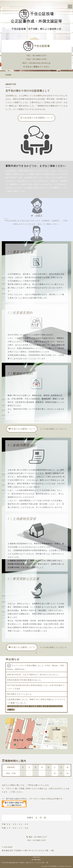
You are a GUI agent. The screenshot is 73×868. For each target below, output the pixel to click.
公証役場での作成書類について (37, 118)
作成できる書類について (22, 429)
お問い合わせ (36, 857)
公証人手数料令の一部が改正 (35, 675)
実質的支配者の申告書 (16, 680)
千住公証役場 (42, 46)
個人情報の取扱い (36, 860)
